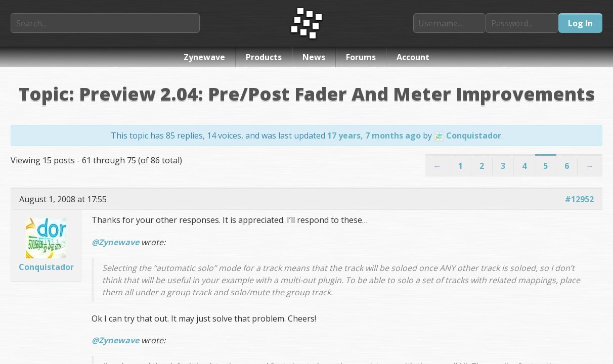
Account (413, 57)
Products (264, 57)
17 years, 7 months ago (374, 135)
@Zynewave (115, 242)
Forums (361, 57)
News (314, 57)
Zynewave (204, 57)
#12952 (579, 199)
